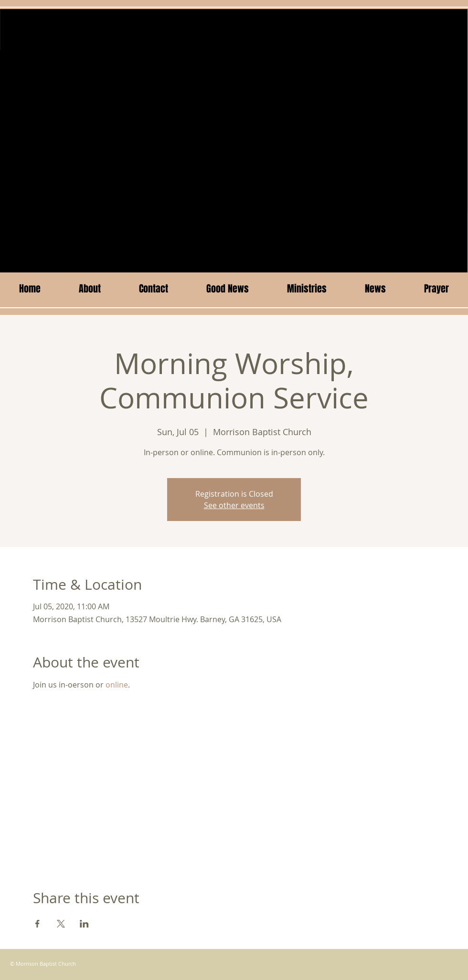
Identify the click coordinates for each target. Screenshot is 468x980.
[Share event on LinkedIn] (84, 924)
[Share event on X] (61, 924)
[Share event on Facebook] (37, 924)
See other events (234, 505)
